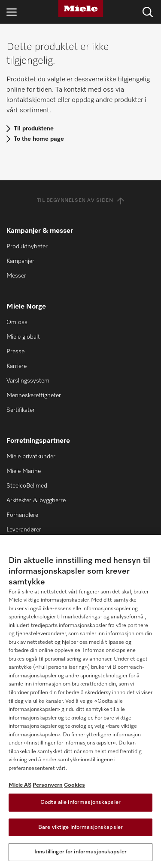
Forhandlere (22, 515)
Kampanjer (20, 261)
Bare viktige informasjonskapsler (80, 827)
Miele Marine (24, 471)
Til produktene (34, 129)
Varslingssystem (28, 381)
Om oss (17, 322)
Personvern (48, 785)
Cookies (74, 785)
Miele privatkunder (31, 457)
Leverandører (24, 530)
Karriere (17, 366)
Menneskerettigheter (34, 395)
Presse (15, 352)
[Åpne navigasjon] (12, 12)
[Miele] (81, 9)
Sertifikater (21, 410)
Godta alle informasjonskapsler (80, 802)
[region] (80, 701)
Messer (16, 276)
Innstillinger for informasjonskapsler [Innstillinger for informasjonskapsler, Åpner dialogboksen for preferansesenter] (80, 852)
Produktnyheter (27, 247)
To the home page (39, 139)
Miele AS (20, 785)
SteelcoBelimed (27, 486)
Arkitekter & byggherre (36, 500)
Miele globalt (23, 337)
